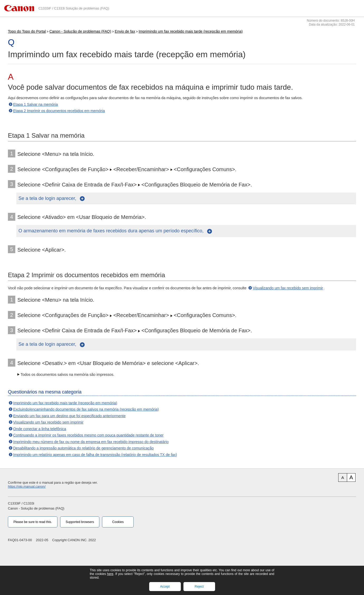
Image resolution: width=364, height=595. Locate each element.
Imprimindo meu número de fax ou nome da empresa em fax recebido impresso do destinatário (91, 442)
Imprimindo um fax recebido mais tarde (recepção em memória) (191, 31)
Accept (165, 587)
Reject (199, 587)
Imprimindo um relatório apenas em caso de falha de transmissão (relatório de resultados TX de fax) (95, 455)
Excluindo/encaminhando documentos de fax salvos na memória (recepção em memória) (86, 409)
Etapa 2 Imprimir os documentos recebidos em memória (59, 111)
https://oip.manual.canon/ (27, 486)
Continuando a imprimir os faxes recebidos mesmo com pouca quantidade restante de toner (88, 435)
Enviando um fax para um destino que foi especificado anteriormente (69, 416)
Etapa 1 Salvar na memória (36, 104)
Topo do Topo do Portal (27, 31)
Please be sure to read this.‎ (33, 522)
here (110, 574)
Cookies (118, 522)
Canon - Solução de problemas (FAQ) (80, 31)
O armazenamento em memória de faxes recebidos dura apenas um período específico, (112, 231)
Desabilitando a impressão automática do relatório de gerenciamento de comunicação (83, 448)
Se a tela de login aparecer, (48, 198)
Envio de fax (125, 31)
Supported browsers (80, 522)
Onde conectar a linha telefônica (40, 429)
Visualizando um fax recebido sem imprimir (288, 288)
